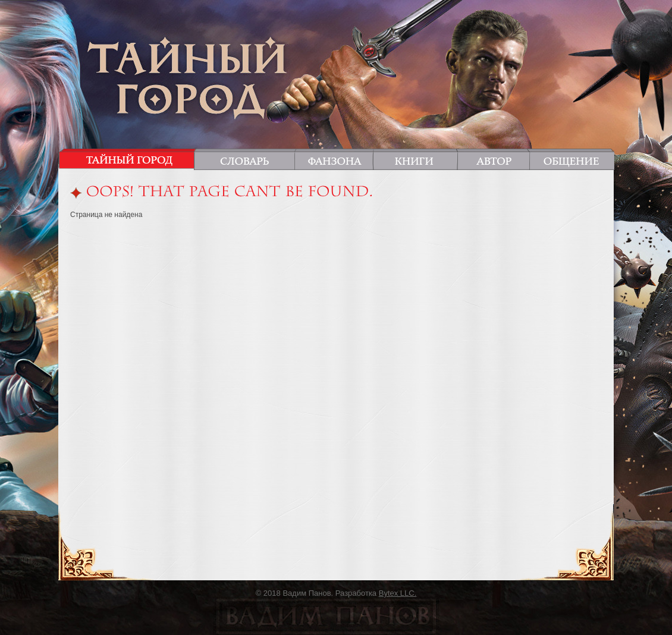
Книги (415, 159)
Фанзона (334, 159)
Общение (570, 159)
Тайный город (129, 159)
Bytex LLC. (398, 593)
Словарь (246, 159)
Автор (493, 159)
